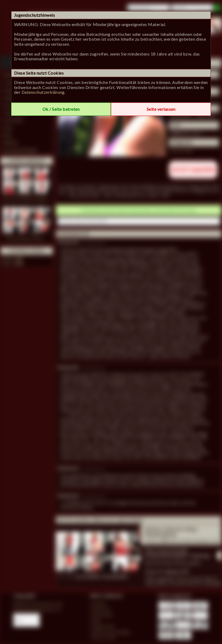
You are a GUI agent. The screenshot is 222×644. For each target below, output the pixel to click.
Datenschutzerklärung (43, 92)
